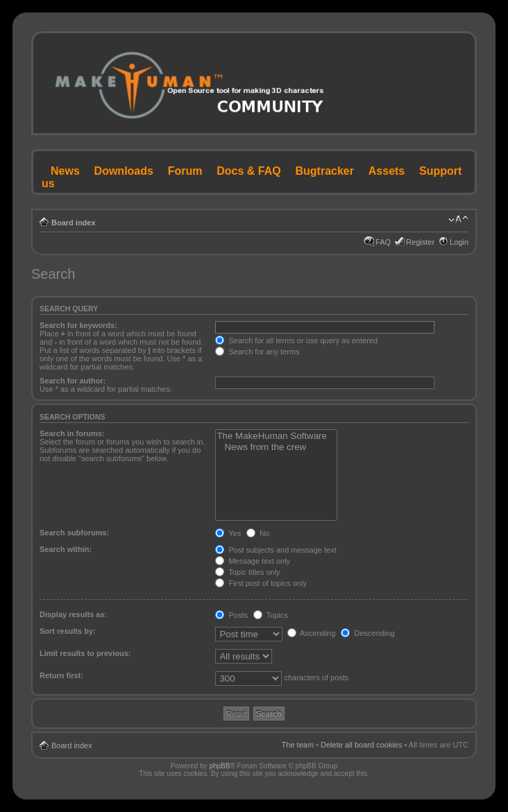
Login (459, 242)
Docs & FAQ (248, 171)
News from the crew (276, 447)
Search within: (66, 549)
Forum (185, 171)
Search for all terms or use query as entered (296, 340)
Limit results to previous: (85, 653)
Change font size (458, 220)
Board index (74, 223)
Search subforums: (74, 533)
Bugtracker (325, 171)
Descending (367, 633)
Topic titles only (247, 572)
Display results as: (73, 614)
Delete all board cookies (361, 745)
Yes (228, 533)
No (258, 533)
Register (420, 242)
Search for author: (73, 381)
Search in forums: (72, 433)
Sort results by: (68, 631)
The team (298, 745)
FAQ (383, 242)
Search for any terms (257, 352)
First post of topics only (261, 583)
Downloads (124, 171)
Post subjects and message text (276, 550)
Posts (231, 615)
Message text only (253, 561)
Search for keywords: (78, 325)
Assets (387, 171)
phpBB (219, 766)
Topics (271, 615)
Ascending (312, 633)
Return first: (61, 675)
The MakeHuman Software (276, 436)
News (65, 171)
